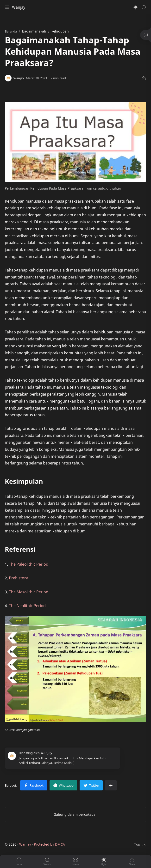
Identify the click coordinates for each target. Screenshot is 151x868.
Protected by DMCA (49, 844)
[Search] (144, 7)
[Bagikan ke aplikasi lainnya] (111, 785)
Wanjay (19, 7)
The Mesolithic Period (29, 592)
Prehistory (18, 578)
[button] (136, 7)
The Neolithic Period (27, 606)
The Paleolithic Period (29, 564)
